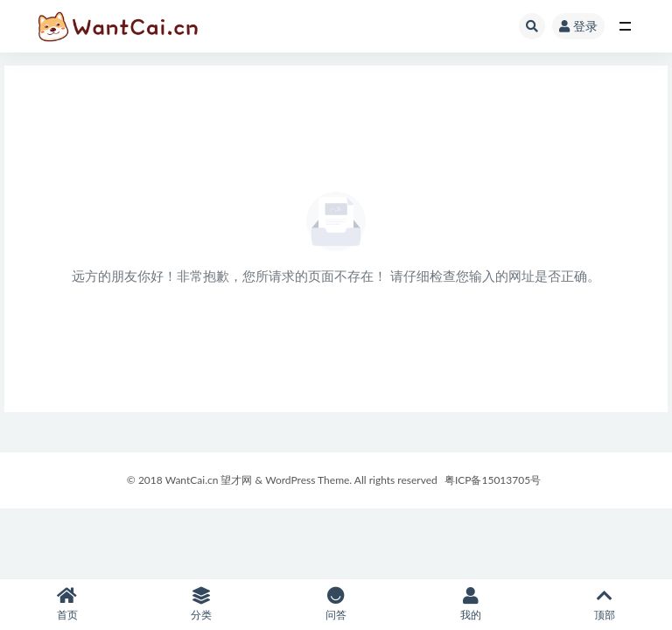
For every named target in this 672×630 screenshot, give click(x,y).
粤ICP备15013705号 (493, 480)
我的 (471, 604)
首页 (67, 604)
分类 (202, 604)
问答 (336, 604)
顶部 (605, 604)
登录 (578, 26)
